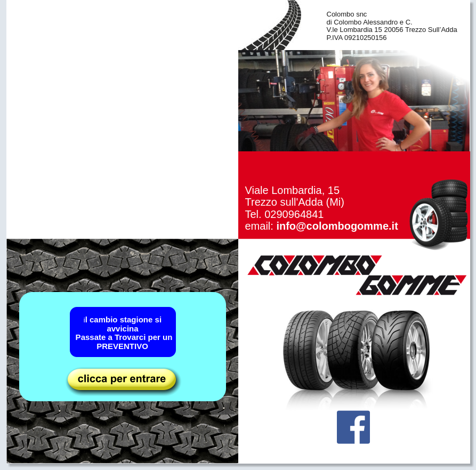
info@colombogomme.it (337, 226)
